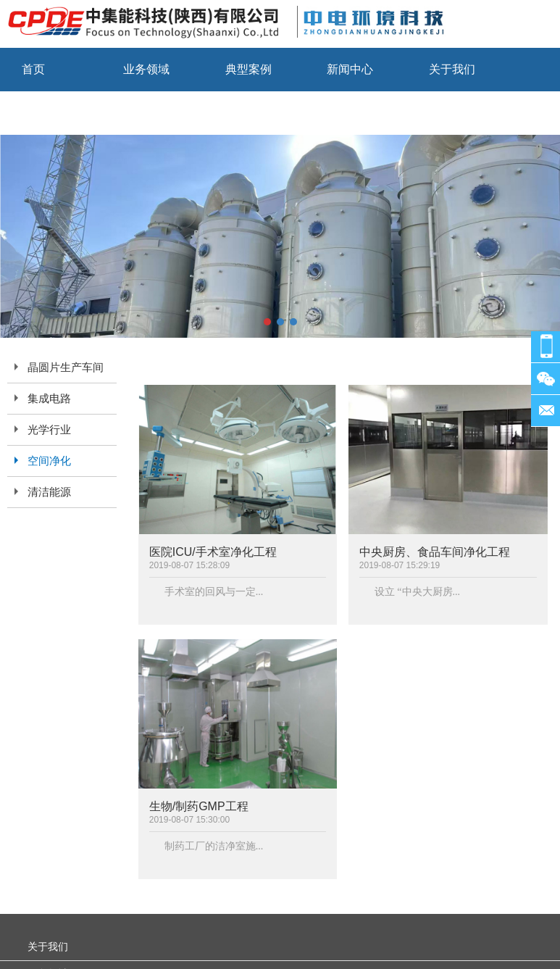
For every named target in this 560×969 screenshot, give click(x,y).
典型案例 (248, 69)
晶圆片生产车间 (66, 367)
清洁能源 (49, 492)
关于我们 (452, 69)
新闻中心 (350, 69)
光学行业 (49, 430)
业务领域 (146, 69)
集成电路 (49, 399)
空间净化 (49, 461)
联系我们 (45, 113)
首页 (33, 69)
